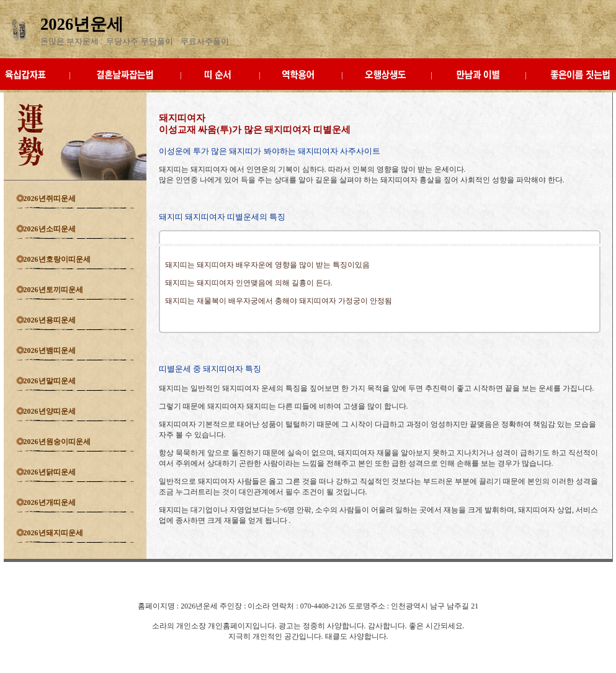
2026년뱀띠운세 (50, 350)
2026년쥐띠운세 (50, 198)
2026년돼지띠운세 (53, 533)
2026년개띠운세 (50, 502)
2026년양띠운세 (50, 411)
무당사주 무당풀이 (139, 41)
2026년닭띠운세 (50, 472)
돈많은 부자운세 (69, 41)
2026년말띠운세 (50, 381)
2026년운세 (82, 24)
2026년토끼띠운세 (53, 290)
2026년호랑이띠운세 (57, 259)
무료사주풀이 (205, 41)
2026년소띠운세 (50, 229)
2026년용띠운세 (50, 320)
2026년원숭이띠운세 (57, 442)
